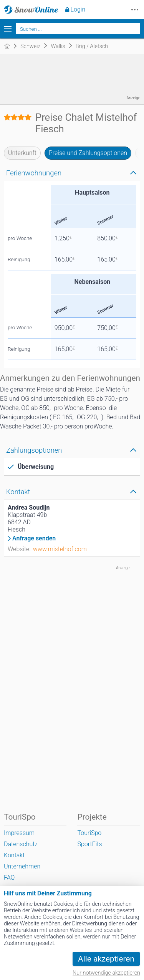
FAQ (9, 877)
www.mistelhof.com (60, 549)
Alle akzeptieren (106, 959)
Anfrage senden (34, 538)
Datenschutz (21, 844)
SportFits (89, 844)
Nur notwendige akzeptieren (106, 973)
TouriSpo (89, 833)
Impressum (19, 833)
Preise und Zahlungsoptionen (88, 153)
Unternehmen (22, 866)
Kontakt (14, 855)
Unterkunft (22, 153)
